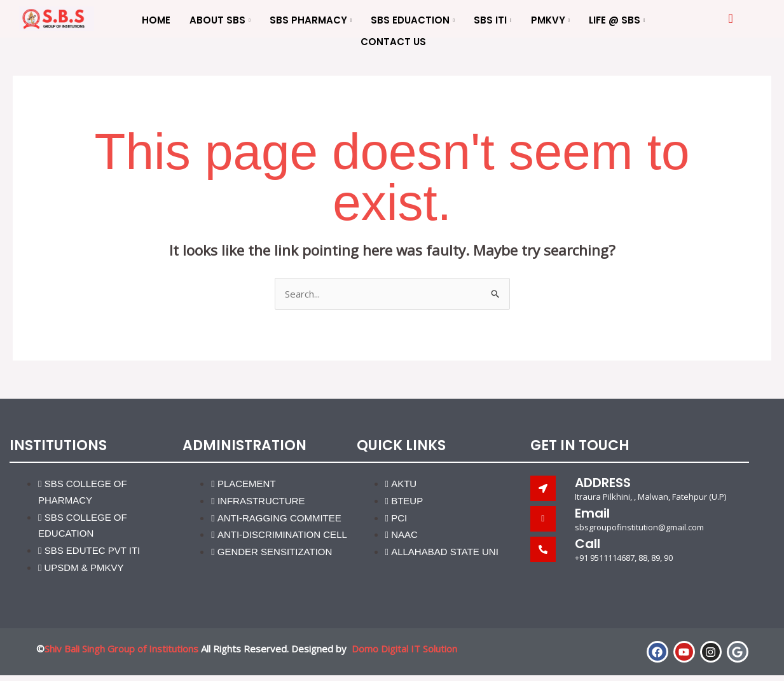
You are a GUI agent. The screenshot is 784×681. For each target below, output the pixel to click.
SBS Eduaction (413, 21)
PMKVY (551, 21)
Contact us (393, 42)
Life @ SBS (617, 21)
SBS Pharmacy (311, 21)
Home (156, 20)
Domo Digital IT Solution (404, 649)
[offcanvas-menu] (730, 19)
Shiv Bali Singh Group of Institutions (121, 649)
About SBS (220, 21)
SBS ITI (493, 21)
